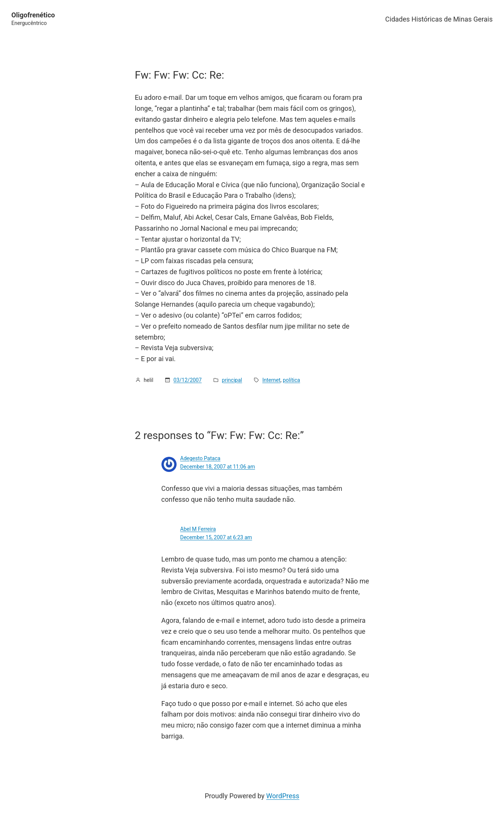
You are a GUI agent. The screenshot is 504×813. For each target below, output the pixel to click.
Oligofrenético (33, 15)
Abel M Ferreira (198, 529)
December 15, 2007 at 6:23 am (216, 537)
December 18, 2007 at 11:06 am (218, 467)
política (292, 380)
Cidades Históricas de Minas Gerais (439, 19)
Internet (271, 380)
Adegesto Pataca (200, 458)
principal (232, 380)
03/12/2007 (188, 380)
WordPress (283, 796)
